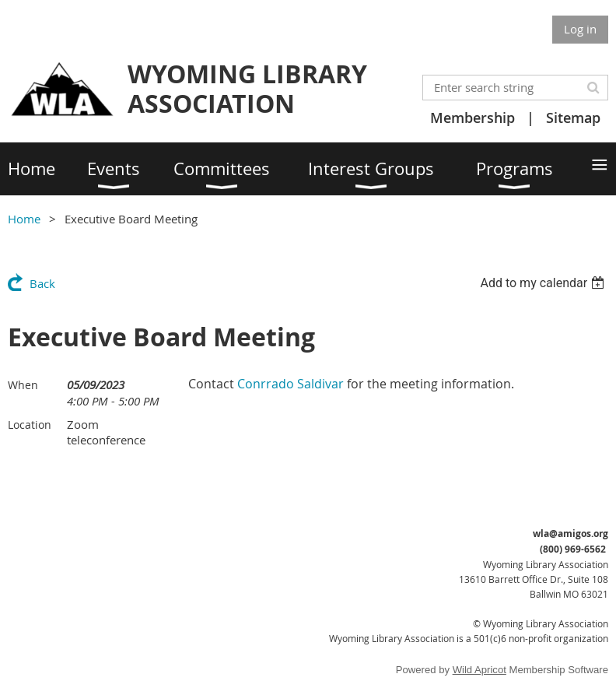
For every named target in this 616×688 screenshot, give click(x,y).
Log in (580, 29)
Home (24, 219)
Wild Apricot (479, 670)
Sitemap (573, 118)
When (23, 385)
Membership (472, 118)
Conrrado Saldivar (290, 384)
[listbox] (544, 283)
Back (42, 283)
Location (30, 425)
